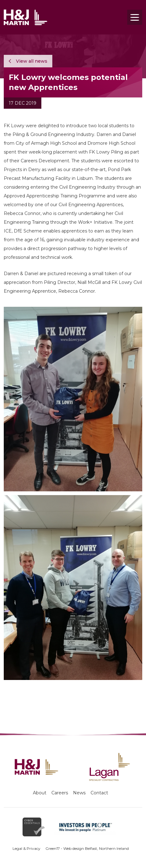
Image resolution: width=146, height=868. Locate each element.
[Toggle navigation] (135, 17)
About (40, 793)
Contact (99, 793)
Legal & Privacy (26, 848)
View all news (28, 61)
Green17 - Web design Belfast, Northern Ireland (87, 848)
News (79, 793)
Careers (60, 793)
